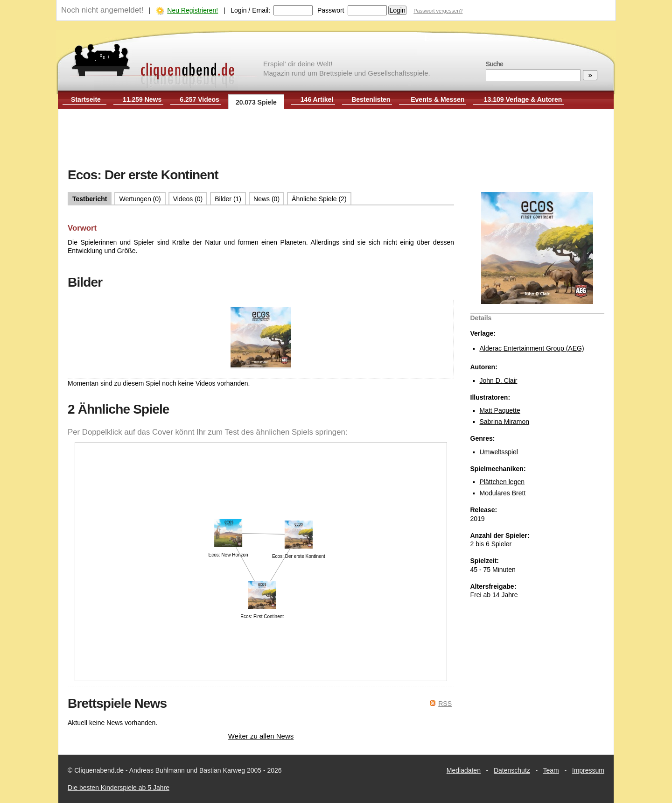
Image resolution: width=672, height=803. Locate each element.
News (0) (266, 199)
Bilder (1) (228, 199)
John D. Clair (499, 380)
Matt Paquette (500, 410)
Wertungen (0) (140, 199)
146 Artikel (317, 99)
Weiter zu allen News (261, 736)
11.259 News (142, 99)
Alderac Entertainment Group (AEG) (532, 348)
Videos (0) (188, 199)
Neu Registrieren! (192, 10)
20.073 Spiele (256, 102)
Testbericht (90, 199)
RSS (445, 704)
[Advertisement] (336, 139)
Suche (494, 64)
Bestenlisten (371, 99)
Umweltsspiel (499, 452)
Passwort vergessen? (438, 11)
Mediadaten (464, 770)
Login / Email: (250, 10)
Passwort (331, 10)
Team (551, 770)
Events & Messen (437, 99)
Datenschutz (512, 770)
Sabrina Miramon (505, 422)
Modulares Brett (503, 493)
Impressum (588, 770)
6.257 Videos (199, 99)
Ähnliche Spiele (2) (319, 199)
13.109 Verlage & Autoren (523, 99)
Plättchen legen (502, 482)
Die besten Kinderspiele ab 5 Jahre (119, 788)
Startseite (86, 99)
